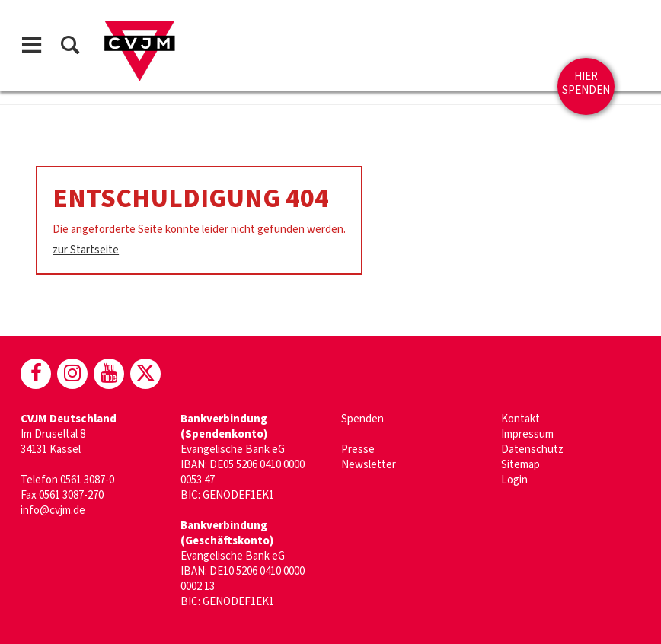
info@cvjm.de (53, 510)
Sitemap (520, 465)
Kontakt (520, 419)
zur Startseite (86, 250)
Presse (358, 450)
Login (514, 480)
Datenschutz (532, 450)
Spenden (362, 419)
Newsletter (369, 465)
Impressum (527, 434)
